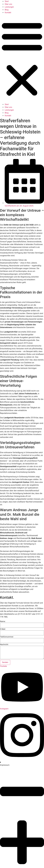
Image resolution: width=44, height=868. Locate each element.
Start (7, 1)
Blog (7, 10)
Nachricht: (4, 645)
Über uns (8, 4)
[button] (22, 59)
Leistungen (9, 7)
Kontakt (8, 13)
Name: (3, 621)
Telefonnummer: (7, 637)
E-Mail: (3, 629)
